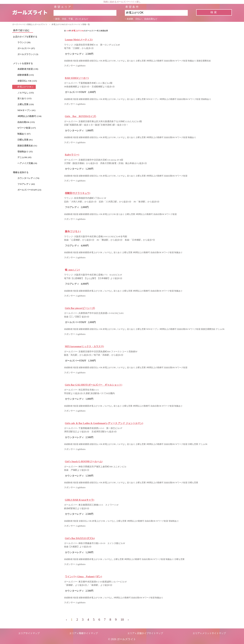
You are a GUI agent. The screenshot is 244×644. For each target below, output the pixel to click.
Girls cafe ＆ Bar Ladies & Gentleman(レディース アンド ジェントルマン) (104, 423)
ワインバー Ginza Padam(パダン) (83, 576)
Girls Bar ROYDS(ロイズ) (80, 116)
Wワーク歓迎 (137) (27, 128)
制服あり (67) (24, 134)
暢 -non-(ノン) (72, 270)
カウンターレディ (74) (28, 178)
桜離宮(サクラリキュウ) (78, 193)
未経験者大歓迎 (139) (28, 69)
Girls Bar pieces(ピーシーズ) (80, 308)
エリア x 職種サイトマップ (84, 633)
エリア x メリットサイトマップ (209, 633)
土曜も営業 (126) (26, 104)
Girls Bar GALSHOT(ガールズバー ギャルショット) (94, 385)
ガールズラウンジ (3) (28, 54)
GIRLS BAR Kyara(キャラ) (80, 500)
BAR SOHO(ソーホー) (77, 78)
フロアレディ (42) (26, 184)
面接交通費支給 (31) (27, 146)
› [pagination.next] (128, 620)
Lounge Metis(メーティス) (79, 40)
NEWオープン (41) (26, 110)
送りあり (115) (24, 98)
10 (122, 620)
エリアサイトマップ (29, 633)
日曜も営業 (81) (25, 140)
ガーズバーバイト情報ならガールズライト (30, 24)
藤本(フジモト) (73, 231)
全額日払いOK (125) (27, 81)
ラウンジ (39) (24, 42)
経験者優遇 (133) (26, 75)
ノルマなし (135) (26, 93)
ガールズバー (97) (26, 48)
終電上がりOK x (25, 87)
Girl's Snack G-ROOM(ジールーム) (84, 461)
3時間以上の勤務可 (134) (29, 116)
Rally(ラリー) (72, 155)
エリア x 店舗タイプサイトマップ (145, 633)
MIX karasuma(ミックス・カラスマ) (84, 346)
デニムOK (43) (24, 157)
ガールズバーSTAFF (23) (29, 190)
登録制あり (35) (25, 152)
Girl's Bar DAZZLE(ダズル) (80, 538)
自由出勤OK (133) (26, 122)
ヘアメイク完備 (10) (27, 163)
